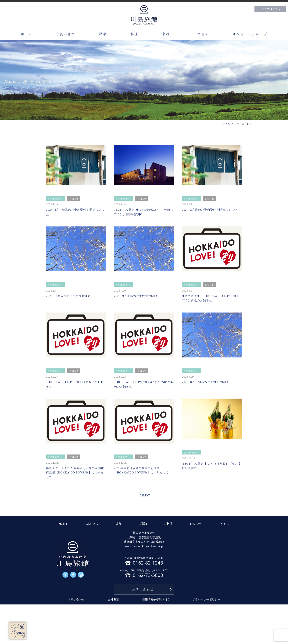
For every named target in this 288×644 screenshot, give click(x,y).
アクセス (201, 34)
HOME (63, 523)
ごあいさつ (66, 34)
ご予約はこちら (271, 9)
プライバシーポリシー (206, 599)
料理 (134, 34)
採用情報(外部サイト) (156, 599)
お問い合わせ (143, 589)
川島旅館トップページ (144, 15)
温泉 (103, 34)
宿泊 (166, 34)
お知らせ (195, 523)
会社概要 (113, 599)
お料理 (168, 523)
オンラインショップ (250, 34)
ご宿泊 (143, 523)
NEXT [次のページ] (146, 495)
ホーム (27, 34)
